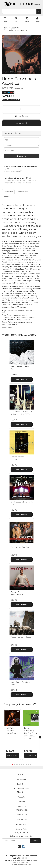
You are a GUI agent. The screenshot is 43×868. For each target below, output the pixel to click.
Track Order (22, 784)
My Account (21, 779)
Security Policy (21, 829)
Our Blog (21, 802)
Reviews (12, 196)
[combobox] (19, 11)
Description (8, 192)
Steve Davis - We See (20, 547)
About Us (21, 797)
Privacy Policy (21, 820)
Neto (29, 865)
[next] (40, 737)
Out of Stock (12, 755)
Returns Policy (22, 824)
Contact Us (22, 807)
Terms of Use (22, 815)
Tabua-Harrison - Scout (21, 637)
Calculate (22, 156)
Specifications (22, 192)
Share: (8, 92)
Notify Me (21, 116)
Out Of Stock (22, 380)
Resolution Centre (21, 789)
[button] (18, 711)
